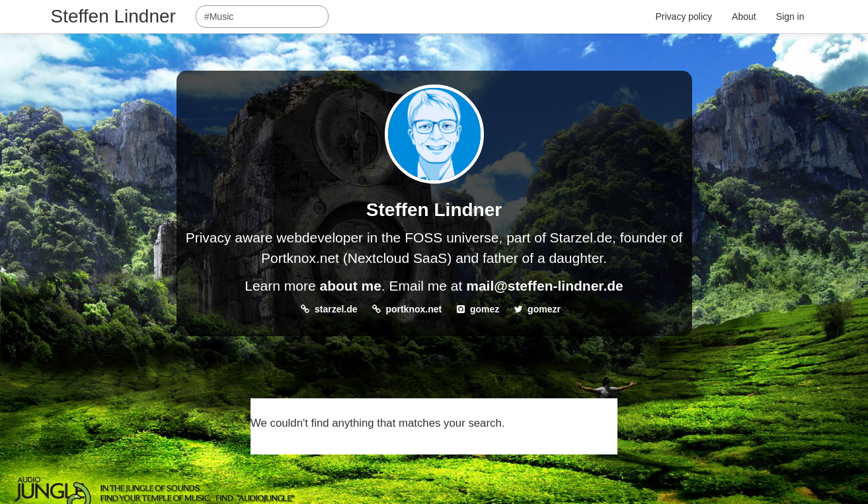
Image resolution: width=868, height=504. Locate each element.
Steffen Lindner (113, 16)
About (744, 17)
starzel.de (336, 309)
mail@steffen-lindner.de (545, 286)
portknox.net (414, 309)
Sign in (790, 17)
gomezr (544, 309)
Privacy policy (684, 17)
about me (350, 286)
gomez (485, 309)
